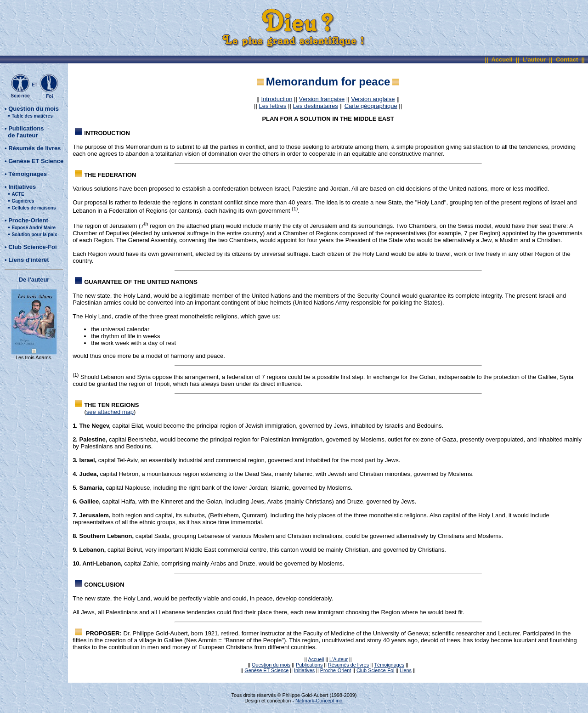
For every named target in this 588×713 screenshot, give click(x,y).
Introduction (277, 99)
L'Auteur (339, 659)
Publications (309, 665)
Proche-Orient (28, 220)
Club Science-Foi (32, 247)
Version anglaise (373, 99)
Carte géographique (371, 106)
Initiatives (22, 187)
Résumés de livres (34, 148)
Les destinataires (315, 106)
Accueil (502, 59)
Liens (406, 670)
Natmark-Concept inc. (319, 701)
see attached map (110, 412)
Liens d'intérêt (28, 260)
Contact (567, 59)
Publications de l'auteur (24, 132)
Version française (322, 99)
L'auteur (534, 59)
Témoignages (28, 174)
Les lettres (272, 106)
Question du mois (34, 109)
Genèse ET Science (36, 161)
